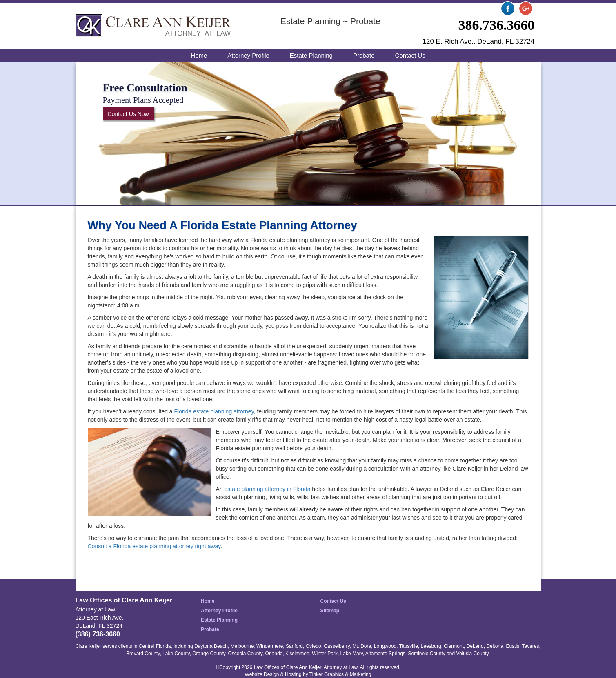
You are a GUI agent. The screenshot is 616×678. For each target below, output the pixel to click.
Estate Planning (311, 55)
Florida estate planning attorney (214, 411)
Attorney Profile (248, 55)
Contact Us (410, 55)
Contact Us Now (128, 114)
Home (199, 55)
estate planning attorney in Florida (268, 489)
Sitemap (330, 611)
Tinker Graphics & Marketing (340, 674)
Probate (364, 55)
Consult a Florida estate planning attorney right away (154, 546)
